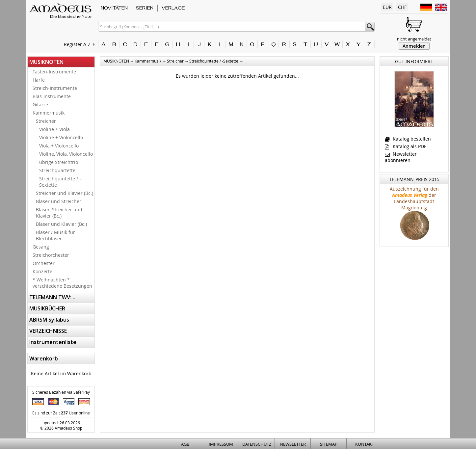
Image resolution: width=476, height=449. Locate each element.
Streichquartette (57, 170)
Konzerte (42, 271)
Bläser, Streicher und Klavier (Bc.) (59, 213)
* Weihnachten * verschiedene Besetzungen (62, 283)
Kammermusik (49, 113)
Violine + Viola (54, 129)
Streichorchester (51, 255)
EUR (387, 7)
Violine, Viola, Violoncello (66, 154)
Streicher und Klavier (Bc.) (65, 193)
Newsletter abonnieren (401, 157)
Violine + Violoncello (61, 137)
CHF (402, 7)
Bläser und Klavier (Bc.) (61, 224)
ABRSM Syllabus (49, 320)
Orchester (44, 263)
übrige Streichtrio (59, 162)
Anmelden (414, 46)
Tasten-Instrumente (54, 72)
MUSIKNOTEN (46, 62)
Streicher (46, 121)
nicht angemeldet (414, 39)
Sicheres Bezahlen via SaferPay (61, 392)
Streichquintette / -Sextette (60, 182)
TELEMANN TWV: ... (53, 297)
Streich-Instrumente (55, 88)
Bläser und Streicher (59, 201)
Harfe (39, 80)
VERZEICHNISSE (48, 331)
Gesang (41, 247)
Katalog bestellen (408, 139)
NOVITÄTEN (114, 8)
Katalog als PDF (406, 146)
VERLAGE (173, 8)
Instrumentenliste (53, 342)
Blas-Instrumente (52, 96)
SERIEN (145, 8)
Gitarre (40, 105)
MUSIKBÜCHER (47, 308)
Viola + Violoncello (59, 146)
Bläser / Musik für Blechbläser (55, 235)
